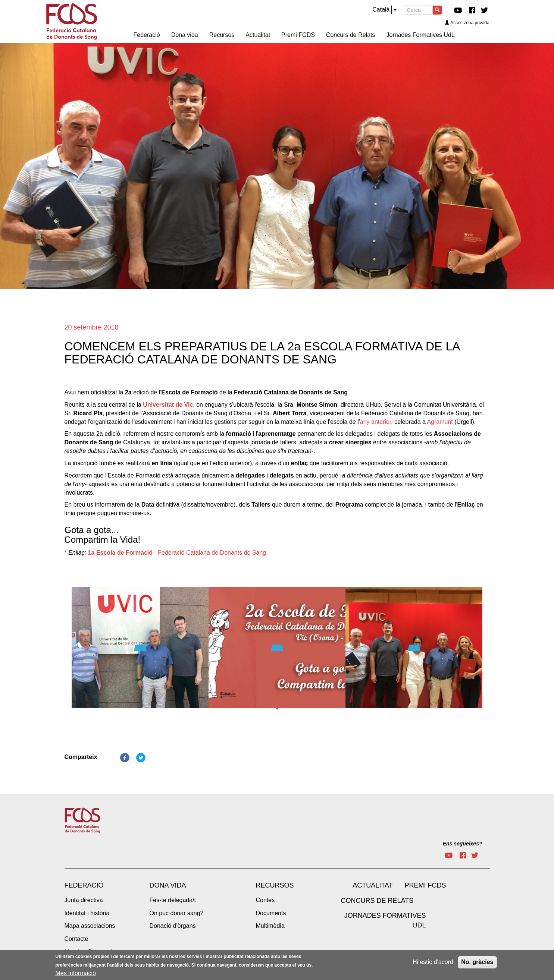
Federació (84, 885)
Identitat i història (87, 913)
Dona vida (168, 885)
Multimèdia (270, 926)
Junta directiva (84, 900)
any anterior (376, 422)
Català (381, 10)
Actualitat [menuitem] (258, 35)
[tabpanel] (140, 650)
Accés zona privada (467, 23)
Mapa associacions (90, 926)
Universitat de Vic (168, 405)
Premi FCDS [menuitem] (298, 35)
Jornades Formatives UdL (385, 920)
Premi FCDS (425, 885)
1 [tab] (277, 709)
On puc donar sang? (177, 913)
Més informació (76, 975)
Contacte (76, 939)
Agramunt (440, 422)
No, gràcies (477, 963)
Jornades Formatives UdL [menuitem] (421, 35)
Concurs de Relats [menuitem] (351, 35)
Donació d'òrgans (173, 926)
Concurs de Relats (377, 901)
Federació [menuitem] (147, 35)
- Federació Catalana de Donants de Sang (177, 553)
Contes (265, 900)
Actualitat (373, 885)
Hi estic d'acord (433, 963)
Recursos (275, 885)
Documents (271, 913)
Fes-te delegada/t (173, 900)
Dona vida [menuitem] (185, 35)
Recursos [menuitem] (222, 35)
